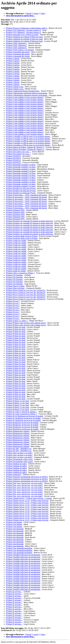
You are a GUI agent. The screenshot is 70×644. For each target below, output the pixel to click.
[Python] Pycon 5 (13, 301)
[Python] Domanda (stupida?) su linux (21, 165)
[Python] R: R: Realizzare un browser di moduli (25, 416)
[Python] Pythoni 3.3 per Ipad (18, 401)
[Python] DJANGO (14, 156)
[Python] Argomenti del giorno (18, 52)
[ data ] (43, 13)
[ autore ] (36, 13)
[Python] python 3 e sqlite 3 (17, 321)
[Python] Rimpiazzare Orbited (18, 431)
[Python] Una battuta (14, 522)
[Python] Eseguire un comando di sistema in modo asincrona (30, 221)
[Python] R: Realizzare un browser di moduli (23, 418)
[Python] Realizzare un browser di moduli (22, 423)
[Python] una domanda (15, 529)
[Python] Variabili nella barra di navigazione (23, 555)
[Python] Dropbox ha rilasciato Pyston (21, 188)
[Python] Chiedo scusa (15, 87)
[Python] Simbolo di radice (17, 464)
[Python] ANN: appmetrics (16, 43)
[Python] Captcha (13, 58)
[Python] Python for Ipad (16, 327)
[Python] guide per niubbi (16, 271)
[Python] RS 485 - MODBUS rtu (19, 449)
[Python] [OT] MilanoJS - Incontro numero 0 (24, 30)
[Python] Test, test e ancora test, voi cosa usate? (24, 483)
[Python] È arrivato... (14, 592)
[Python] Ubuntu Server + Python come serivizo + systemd (29, 498)
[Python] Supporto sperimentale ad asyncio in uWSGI (27, 477)
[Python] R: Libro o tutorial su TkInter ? (22, 412)
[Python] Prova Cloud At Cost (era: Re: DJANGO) (26, 290)
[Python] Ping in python (15, 286)
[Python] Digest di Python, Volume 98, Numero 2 (25, 147)
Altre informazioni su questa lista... (20, 16)
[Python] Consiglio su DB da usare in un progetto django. (28, 136)
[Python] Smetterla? (14, 475)
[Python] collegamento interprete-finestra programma (27, 93)
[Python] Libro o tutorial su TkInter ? (20, 273)
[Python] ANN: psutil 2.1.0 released (20, 50)
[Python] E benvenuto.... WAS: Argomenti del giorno (27, 195)
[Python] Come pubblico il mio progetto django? (25, 97)
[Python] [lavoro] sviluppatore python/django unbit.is (27, 28)
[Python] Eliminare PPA (15, 210)
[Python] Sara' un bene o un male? (19, 453)
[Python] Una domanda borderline (19, 548)
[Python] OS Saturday (15, 275)
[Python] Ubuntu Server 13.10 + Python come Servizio (27, 501)
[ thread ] (29, 13)
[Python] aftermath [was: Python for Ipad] (22, 35)
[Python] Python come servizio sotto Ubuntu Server (26, 323)
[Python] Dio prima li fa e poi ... (18, 152)
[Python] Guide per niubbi (16, 240)
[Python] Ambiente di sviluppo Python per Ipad (24, 37)
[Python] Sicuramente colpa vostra (19, 459)
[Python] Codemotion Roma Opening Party (23, 91)
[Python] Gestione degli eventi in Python (22, 236)
